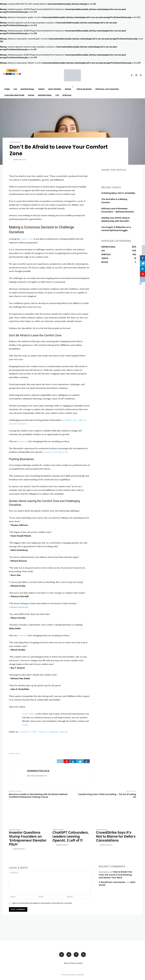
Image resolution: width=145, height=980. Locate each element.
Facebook (25, 732)
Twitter (34, 732)
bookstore (22, 441)
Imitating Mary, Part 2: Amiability (117, 193)
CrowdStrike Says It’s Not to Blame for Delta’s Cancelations (115, 836)
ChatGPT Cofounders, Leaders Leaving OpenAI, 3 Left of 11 (72, 836)
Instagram (54, 732)
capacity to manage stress (56, 452)
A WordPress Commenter (112, 877)
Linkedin (63, 732)
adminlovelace (20, 160)
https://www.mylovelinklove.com (37, 776)
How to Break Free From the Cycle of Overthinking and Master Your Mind (115, 869)
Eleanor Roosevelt (19, 607)
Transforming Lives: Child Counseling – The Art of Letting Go (107, 796)
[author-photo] (11, 844)
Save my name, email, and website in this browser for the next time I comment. (42, 898)
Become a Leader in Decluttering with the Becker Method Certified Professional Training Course (38, 796)
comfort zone (27, 239)
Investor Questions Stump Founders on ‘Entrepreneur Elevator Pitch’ (29, 836)
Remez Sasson (29, 714)
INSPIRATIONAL (15, 142)
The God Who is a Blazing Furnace (118, 199)
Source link (14, 753)
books (25, 725)
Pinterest (43, 732)
